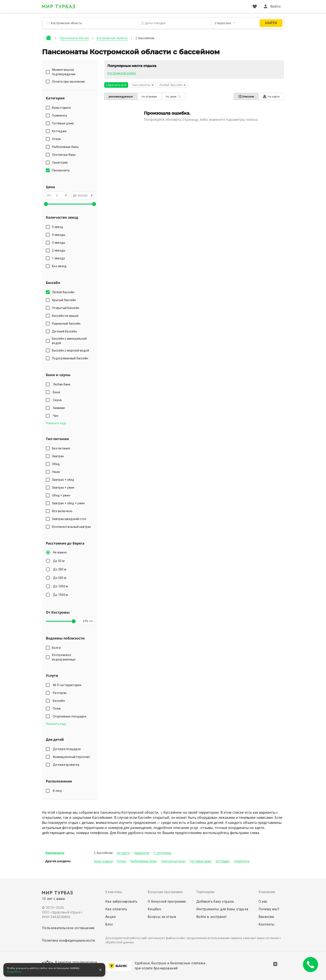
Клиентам (113, 892)
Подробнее (14, 972)
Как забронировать (121, 901)
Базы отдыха (103, 861)
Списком (246, 96)
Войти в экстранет (212, 917)
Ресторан (60, 693)
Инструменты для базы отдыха (222, 909)
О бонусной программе (167, 901)
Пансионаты (55, 853)
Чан (56, 416)
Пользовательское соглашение (68, 928)
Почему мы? (269, 909)
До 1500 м (60, 595)
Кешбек (154, 909)
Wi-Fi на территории (68, 685)
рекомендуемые (121, 97)
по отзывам (149, 97)
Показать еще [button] (56, 423)
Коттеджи (223, 861)
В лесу (58, 791)
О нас (263, 901)
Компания (267, 892)
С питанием (163, 853)
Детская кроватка (67, 765)
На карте (271, 97)
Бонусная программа (165, 892)
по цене (174, 96)
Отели (122, 861)
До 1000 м (60, 586)
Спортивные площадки (70, 716)
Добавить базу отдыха (215, 901)
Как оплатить (116, 909)
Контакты (267, 924)
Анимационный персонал (72, 757)
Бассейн (60, 701)
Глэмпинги (242, 861)
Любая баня (62, 384)
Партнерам (205, 892)
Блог (109, 924)
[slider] (46, 204)
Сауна (58, 400)
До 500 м (60, 578)
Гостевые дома (201, 861)
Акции (110, 917)
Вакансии (266, 917)
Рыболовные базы (144, 861)
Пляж (58, 709)
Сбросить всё (116, 85)
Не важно (60, 552)
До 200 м (60, 569)
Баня (57, 392)
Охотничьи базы (173, 861)
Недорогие (142, 853)
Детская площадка (67, 749)
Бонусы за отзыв (162, 917)
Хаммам (60, 408)
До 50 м (59, 561)
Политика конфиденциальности (69, 940)
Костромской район (122, 73)
